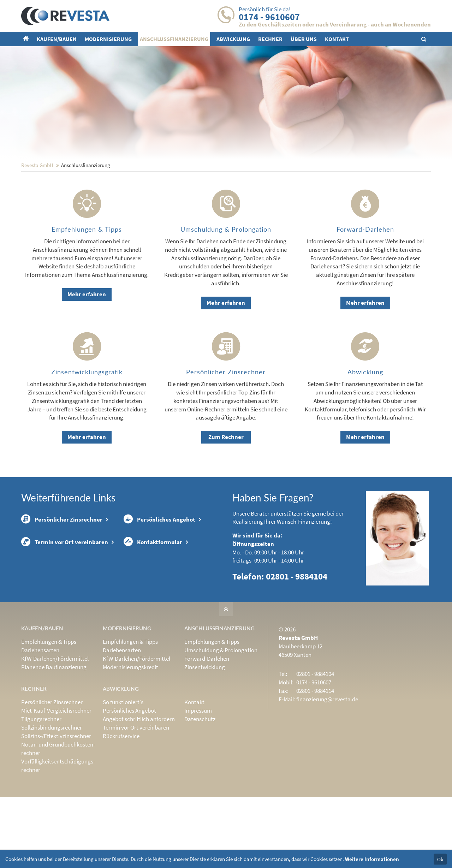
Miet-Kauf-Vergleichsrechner (56, 757)
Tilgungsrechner (41, 765)
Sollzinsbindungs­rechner (52, 774)
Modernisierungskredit (130, 713)
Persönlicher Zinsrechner (62, 566)
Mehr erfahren (87, 340)
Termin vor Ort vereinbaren (65, 588)
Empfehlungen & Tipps (49, 688)
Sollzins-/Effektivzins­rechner (56, 782)
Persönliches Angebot (159, 566)
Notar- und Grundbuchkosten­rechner (58, 795)
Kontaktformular (153, 588)
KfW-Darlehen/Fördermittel (55, 705)
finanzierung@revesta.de (327, 745)
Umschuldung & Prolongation (221, 696)
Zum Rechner (226, 483)
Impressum (198, 757)
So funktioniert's (123, 748)
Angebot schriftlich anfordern (139, 765)
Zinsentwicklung (205, 713)
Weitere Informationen (372, 859)
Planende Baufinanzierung (54, 713)
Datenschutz (200, 765)
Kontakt (194, 748)
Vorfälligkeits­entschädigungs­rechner (58, 812)
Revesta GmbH (37, 211)
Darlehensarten (40, 696)
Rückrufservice (121, 782)
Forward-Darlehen (207, 705)
